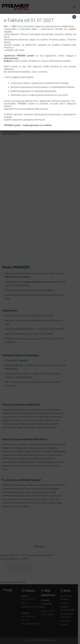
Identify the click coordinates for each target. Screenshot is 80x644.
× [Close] (74, 17)
